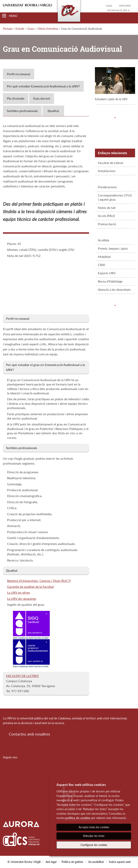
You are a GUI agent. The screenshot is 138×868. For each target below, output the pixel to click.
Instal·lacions (107, 171)
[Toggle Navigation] (10, 16)
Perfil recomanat (19, 74)
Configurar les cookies (94, 845)
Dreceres (125, 6)
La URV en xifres (18, 592)
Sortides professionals (22, 111)
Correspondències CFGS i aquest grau (115, 197)
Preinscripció (107, 224)
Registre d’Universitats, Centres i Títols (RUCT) (39, 581)
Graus (31, 29)
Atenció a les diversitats (114, 289)
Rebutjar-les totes (94, 836)
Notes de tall (107, 208)
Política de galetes (72, 862)
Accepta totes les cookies (94, 827)
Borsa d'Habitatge (110, 281)
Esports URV (107, 273)
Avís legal (51, 862)
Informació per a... (119, 10)
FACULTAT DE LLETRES (22, 676)
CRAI (101, 265)
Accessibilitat (96, 862)
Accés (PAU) (106, 216)
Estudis (20, 29)
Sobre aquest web (120, 862)
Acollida (103, 240)
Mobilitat (104, 257)
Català (109, 6)
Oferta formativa (48, 29)
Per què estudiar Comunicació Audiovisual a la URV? (43, 86)
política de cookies (78, 818)
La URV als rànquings (22, 599)
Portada (8, 29)
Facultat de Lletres (111, 163)
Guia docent (42, 98)
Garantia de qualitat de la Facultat (30, 587)
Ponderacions (107, 187)
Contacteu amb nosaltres (29, 734)
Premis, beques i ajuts (113, 248)
